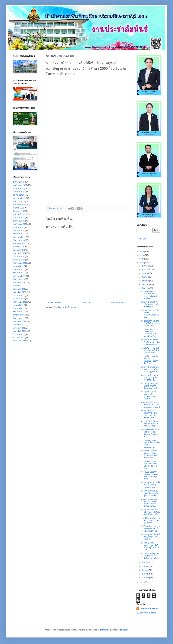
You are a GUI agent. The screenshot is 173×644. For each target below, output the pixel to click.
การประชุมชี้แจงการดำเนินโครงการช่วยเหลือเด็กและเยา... (151, 342)
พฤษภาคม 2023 (19, 282)
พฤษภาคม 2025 (19, 205)
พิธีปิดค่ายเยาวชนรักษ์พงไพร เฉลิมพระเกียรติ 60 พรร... (150, 314)
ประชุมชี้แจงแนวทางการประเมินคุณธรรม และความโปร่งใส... (150, 395)
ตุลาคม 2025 (18, 188)
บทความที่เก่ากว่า (119, 303)
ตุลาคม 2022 (18, 305)
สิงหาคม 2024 (19, 234)
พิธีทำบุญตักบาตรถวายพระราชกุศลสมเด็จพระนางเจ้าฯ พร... (151, 529)
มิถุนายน (146, 288)
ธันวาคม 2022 (19, 299)
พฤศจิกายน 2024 (20, 224)
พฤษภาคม (146, 563)
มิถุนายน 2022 (19, 318)
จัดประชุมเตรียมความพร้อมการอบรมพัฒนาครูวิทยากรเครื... (150, 433)
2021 (142, 582)
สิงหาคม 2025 (19, 195)
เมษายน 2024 (18, 247)
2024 (142, 255)
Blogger (124, 630)
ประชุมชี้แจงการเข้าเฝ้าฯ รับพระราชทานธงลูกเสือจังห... (150, 360)
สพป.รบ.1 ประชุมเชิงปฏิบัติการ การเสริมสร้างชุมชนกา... (150, 304)
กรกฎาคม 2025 (19, 198)
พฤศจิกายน (147, 270)
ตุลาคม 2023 (18, 266)
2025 (142, 252)
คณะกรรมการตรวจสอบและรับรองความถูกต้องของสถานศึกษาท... (149, 454)
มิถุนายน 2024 (19, 240)
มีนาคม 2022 (18, 328)
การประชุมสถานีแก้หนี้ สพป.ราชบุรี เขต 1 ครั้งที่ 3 (150, 537)
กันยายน (145, 277)
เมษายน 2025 (18, 208)
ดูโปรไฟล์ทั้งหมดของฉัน (146, 613)
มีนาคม (145, 570)
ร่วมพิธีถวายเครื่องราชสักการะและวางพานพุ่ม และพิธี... (151, 520)
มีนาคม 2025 (18, 211)
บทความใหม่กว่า (54, 303)
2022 (142, 263)
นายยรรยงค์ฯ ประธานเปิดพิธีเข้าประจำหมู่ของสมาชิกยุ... (151, 323)
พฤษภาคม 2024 (19, 244)
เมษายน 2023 (18, 286)
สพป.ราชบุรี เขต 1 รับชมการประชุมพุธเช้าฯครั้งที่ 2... (150, 378)
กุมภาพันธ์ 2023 (19, 292)
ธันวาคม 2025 (19, 182)
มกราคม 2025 (19, 218)
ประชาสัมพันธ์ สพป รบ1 (149, 609)
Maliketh (105, 630)
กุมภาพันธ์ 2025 (19, 214)
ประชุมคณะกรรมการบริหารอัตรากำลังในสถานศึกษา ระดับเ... (151, 512)
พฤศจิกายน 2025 (20, 185)
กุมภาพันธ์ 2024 (19, 253)
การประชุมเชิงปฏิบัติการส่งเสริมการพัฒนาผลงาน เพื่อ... (150, 386)
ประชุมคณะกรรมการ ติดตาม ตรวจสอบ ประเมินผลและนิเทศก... (150, 465)
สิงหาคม (145, 281)
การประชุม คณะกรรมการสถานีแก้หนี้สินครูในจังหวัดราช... (150, 546)
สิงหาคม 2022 (19, 312)
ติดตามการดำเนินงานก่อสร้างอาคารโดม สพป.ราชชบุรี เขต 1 (151, 405)
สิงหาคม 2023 (19, 273)
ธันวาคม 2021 (19, 338)
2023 (142, 259)
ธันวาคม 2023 (19, 260)
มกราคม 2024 (19, 256)
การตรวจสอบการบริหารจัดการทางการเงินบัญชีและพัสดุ (149, 295)
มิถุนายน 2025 (19, 201)
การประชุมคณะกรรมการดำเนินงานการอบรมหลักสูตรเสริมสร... (150, 414)
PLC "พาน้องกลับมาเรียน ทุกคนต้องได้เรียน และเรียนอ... (150, 424)
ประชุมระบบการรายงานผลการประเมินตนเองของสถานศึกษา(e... (150, 333)
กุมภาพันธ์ (146, 574)
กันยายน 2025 (19, 192)
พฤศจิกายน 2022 (20, 302)
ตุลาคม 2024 (18, 227)
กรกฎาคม (146, 284)
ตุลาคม (145, 273)
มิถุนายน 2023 (19, 279)
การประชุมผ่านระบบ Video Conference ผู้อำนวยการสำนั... (150, 493)
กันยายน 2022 (19, 308)
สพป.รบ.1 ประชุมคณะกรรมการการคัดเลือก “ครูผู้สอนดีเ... (150, 369)
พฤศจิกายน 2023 (20, 263)
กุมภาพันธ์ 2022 (19, 331)
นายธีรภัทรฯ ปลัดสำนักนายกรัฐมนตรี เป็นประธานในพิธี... (151, 350)
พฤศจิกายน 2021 (20, 341)
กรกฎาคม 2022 (19, 315)
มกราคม (145, 578)
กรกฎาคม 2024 (19, 237)
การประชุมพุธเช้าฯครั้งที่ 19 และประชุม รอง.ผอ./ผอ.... (151, 485)
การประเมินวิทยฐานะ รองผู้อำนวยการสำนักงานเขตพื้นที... (151, 556)
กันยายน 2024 (19, 231)
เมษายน (145, 566)
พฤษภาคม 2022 (19, 321)
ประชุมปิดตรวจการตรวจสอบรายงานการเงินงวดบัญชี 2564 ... (150, 475)
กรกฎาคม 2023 (19, 276)
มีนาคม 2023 (18, 289)
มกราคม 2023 (19, 295)
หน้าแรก (86, 303)
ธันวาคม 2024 (19, 221)
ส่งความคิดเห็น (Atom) (67, 307)
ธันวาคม (146, 266)
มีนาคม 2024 (18, 250)
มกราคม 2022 (19, 334)
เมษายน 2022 (18, 325)
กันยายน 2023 (19, 270)
